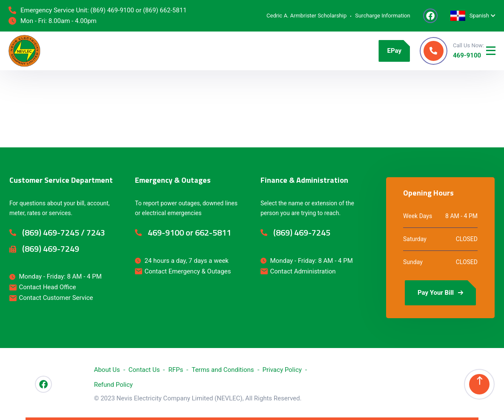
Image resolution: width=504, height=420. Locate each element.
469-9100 (467, 55)
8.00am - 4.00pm (73, 21)
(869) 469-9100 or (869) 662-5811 (138, 10)
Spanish (470, 16)
